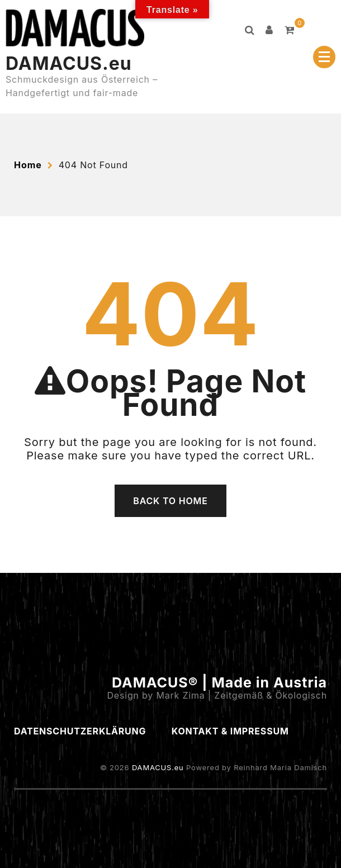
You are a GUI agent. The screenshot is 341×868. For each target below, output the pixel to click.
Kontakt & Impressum (230, 731)
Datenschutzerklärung (80, 731)
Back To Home (170, 501)
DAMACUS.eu (69, 63)
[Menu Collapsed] (324, 57)
